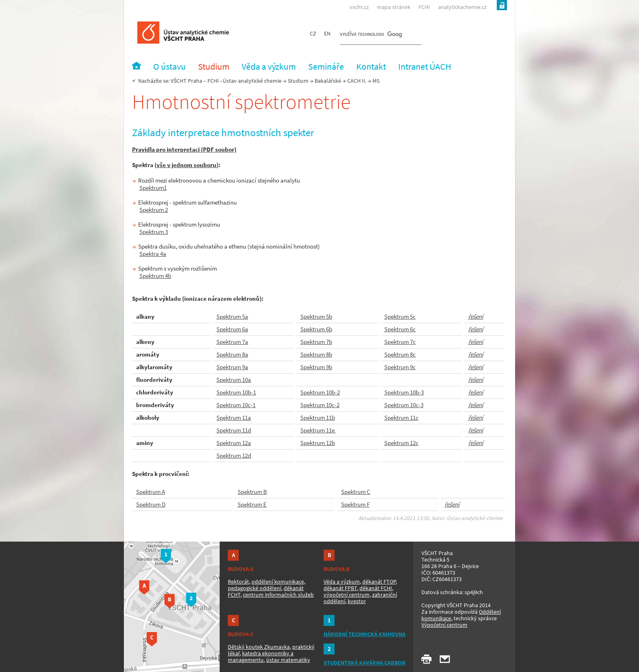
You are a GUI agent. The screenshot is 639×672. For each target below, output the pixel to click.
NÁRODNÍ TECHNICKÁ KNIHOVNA (365, 634)
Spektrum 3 (154, 232)
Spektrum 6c (400, 329)
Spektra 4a (153, 254)
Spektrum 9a (232, 367)
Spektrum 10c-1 (236, 405)
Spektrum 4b (155, 276)
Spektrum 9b (316, 367)
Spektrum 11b (318, 418)
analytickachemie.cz (462, 7)
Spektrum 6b (316, 329)
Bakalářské (328, 81)
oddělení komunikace (278, 582)
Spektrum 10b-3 (404, 392)
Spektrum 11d (234, 430)
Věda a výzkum (342, 582)
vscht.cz (359, 7)
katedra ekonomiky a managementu (261, 657)
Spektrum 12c (401, 443)
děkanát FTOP (379, 582)
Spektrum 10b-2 (320, 392)
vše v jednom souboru (186, 165)
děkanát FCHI (376, 588)
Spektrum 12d (234, 455)
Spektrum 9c (400, 367)
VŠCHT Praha (186, 81)
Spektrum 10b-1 (236, 392)
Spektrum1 (153, 188)
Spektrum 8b (316, 354)
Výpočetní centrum (444, 625)
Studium (298, 81)
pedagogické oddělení (254, 588)
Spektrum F (355, 504)
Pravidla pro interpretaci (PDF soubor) (184, 149)
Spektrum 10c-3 (404, 405)
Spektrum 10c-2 (320, 405)
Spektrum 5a (232, 316)
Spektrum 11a (234, 418)
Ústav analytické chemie (252, 81)
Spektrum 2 (154, 210)
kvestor (357, 601)
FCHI (424, 7)
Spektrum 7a (232, 342)
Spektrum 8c (400, 354)
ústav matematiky (288, 660)
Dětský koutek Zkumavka (259, 647)
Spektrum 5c (400, 316)
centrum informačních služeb (278, 595)
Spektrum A (151, 492)
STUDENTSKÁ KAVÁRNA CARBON (365, 663)
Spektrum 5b (316, 316)
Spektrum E (252, 504)
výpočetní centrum (347, 595)
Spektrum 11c (401, 418)
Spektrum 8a (232, 354)
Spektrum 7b (316, 342)
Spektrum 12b (318, 443)
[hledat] (371, 35)
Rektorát (238, 582)
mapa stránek (394, 7)
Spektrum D (151, 504)
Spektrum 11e (318, 430)
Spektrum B (252, 492)
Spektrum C (356, 492)
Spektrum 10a (234, 380)
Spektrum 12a (234, 443)
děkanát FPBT (340, 588)
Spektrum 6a (232, 329)
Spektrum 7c (400, 342)
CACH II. (357, 81)
